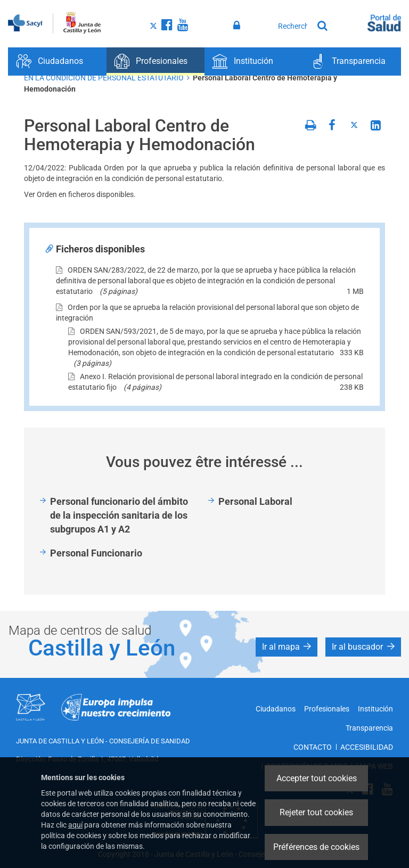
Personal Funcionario (96, 553)
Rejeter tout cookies (316, 812)
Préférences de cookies (316, 847)
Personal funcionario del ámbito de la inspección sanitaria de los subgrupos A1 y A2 (119, 515)
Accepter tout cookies (317, 778)
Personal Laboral (255, 501)
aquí (75, 825)
